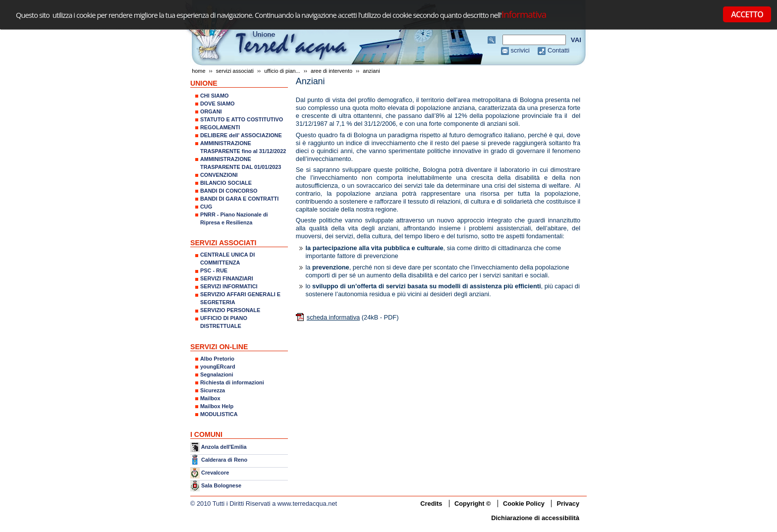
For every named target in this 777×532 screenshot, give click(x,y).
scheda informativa (333, 317)
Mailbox (210, 398)
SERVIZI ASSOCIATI (235, 71)
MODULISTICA (219, 414)
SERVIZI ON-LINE (219, 347)
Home (198, 71)
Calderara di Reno (224, 459)
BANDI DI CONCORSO (229, 191)
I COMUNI (206, 434)
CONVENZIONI (219, 175)
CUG (206, 207)
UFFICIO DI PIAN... (282, 71)
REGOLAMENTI (220, 127)
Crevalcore (215, 473)
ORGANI (211, 111)
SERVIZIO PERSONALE (230, 310)
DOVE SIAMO (218, 104)
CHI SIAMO (214, 96)
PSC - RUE (214, 270)
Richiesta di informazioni (232, 382)
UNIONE (204, 83)
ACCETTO (747, 14)
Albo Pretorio (217, 359)
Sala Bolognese (221, 485)
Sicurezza (213, 390)
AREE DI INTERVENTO (332, 71)
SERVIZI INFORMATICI (229, 286)
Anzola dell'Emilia (224, 447)
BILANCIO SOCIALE (226, 183)
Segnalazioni (217, 374)
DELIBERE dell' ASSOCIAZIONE (241, 135)
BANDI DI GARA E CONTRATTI (239, 199)
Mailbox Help (217, 406)
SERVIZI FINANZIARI (227, 278)
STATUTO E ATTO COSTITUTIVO (242, 119)
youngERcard (218, 367)
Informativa (524, 14)
